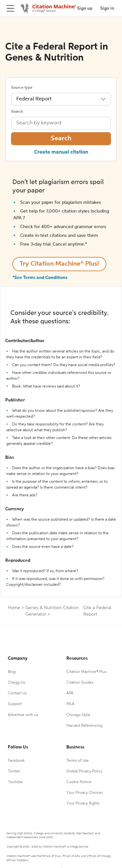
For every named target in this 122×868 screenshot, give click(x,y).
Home (14, 608)
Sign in (107, 8)
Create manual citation (61, 152)
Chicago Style (78, 715)
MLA (70, 704)
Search (17, 112)
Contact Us (17, 693)
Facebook (16, 761)
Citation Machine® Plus (86, 672)
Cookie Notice (79, 782)
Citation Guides (80, 683)
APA (70, 693)
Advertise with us (23, 715)
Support (15, 704)
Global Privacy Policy (84, 771)
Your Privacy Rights (83, 804)
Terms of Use (78, 761)
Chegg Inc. (17, 683)
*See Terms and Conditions (40, 278)
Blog (12, 672)
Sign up (85, 8)
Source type (22, 88)
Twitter (14, 771)
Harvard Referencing (84, 726)
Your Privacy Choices (85, 793)
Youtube (15, 782)
